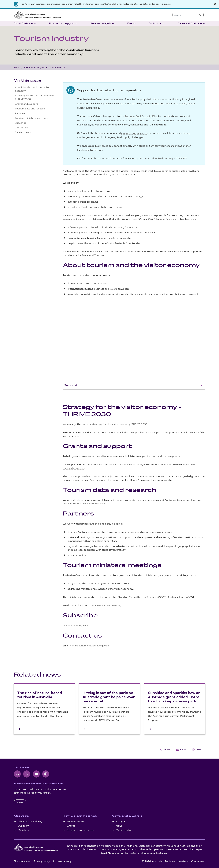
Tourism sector (76, 822)
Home (16, 68)
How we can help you (63, 24)
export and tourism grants (164, 456)
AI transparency (62, 861)
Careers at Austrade (192, 24)
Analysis (121, 822)
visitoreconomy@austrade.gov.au (89, 646)
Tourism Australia (98, 216)
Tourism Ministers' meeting (105, 606)
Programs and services (80, 830)
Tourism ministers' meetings (32, 118)
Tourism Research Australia (89, 504)
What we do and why (30, 822)
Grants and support (26, 104)
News (119, 826)
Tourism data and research (31, 109)
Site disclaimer (22, 861)
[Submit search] (201, 15)
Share (165, 750)
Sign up (20, 802)
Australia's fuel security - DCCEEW (166, 159)
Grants (71, 826)
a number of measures (135, 133)
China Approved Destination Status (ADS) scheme (97, 477)
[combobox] (185, 15)
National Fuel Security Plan (141, 116)
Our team (23, 826)
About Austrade (25, 24)
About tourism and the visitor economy (32, 89)
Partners (20, 114)
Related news (23, 133)
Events (131, 24)
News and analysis (102, 24)
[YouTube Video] (134, 341)
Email (181, 750)
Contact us (157, 24)
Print (196, 750)
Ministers (23, 830)
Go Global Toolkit (117, 4)
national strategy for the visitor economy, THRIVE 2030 (115, 424)
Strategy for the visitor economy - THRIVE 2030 (35, 98)
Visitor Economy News (76, 626)
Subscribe (21, 123)
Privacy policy (42, 861)
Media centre (124, 830)
